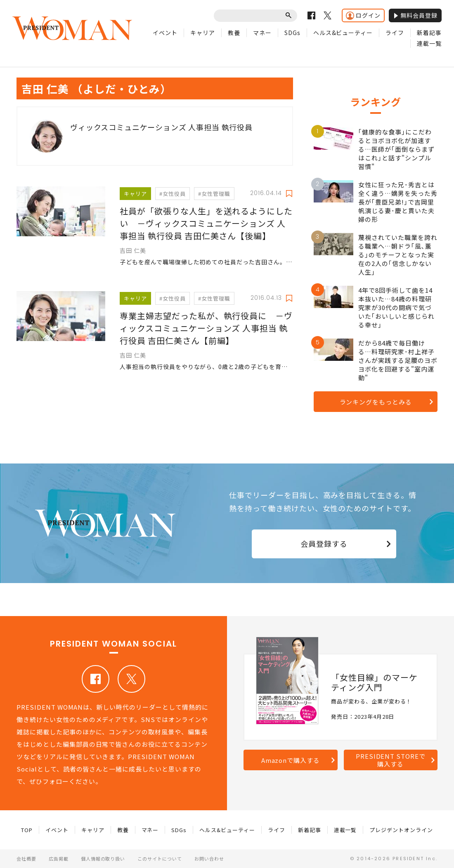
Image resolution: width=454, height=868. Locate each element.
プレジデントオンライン (401, 830)
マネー (262, 33)
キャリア (203, 33)
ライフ (395, 33)
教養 (234, 33)
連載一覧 (429, 43)
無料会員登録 (415, 15)
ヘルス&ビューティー (343, 33)
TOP (27, 830)
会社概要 (26, 859)
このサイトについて (160, 859)
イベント (165, 33)
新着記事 (429, 33)
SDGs (292, 33)
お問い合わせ (209, 859)
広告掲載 (59, 859)
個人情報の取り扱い (103, 859)
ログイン (363, 15)
